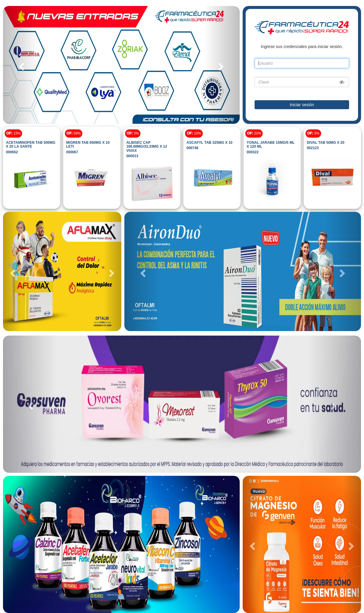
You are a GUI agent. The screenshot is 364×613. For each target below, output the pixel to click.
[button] (21, 65)
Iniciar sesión (302, 105)
